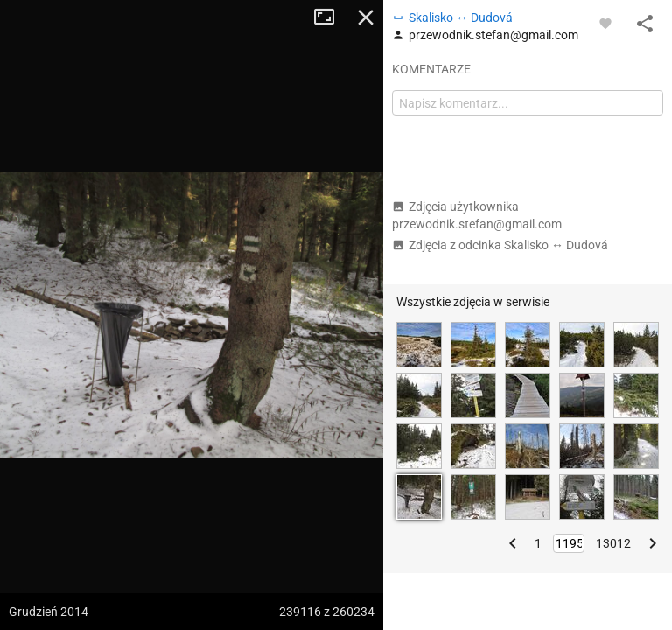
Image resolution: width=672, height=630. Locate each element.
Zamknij (366, 17)
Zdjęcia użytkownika (477, 215)
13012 (613, 543)
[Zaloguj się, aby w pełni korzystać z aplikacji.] (605, 23)
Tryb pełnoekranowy (331, 17)
